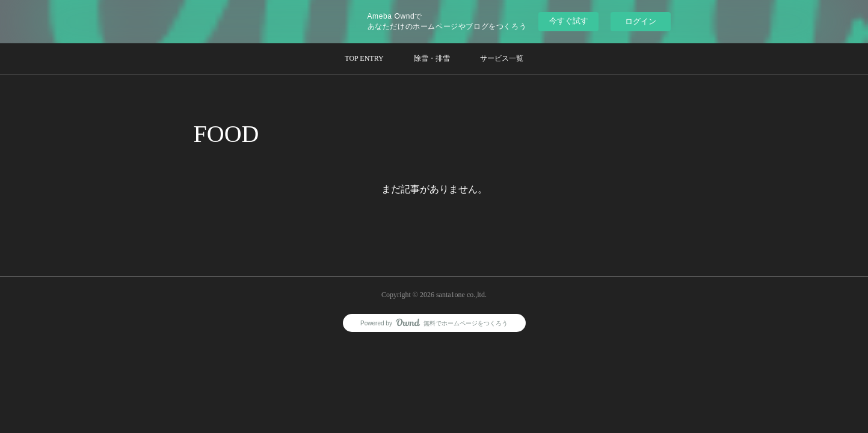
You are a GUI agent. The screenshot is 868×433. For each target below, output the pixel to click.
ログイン (641, 21)
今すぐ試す (569, 21)
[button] (364, 59)
